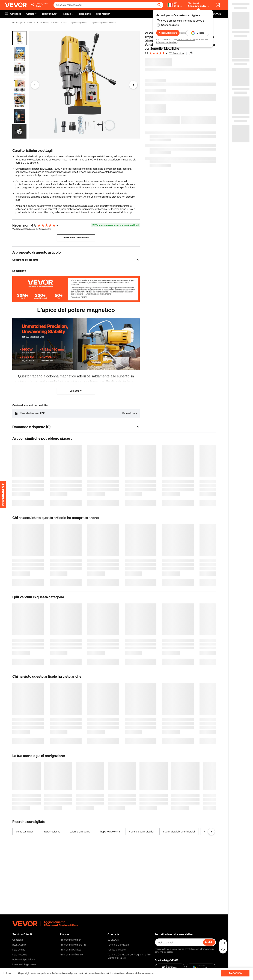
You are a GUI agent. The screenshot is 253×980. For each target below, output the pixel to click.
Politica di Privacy (117, 950)
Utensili (29, 23)
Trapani (56, 23)
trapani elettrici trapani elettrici (179, 831)
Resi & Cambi (19, 945)
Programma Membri (71, 940)
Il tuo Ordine (19, 950)
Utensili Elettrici (43, 23)
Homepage (17, 23)
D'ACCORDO (235, 973)
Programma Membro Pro (73, 945)
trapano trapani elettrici (141, 831)
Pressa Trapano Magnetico (75, 23)
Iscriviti (209, 942)
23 (40, 229)
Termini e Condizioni (118, 945)
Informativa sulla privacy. (167, 42)
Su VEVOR (113, 940)
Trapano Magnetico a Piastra (103, 23)
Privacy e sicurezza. (145, 973)
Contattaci (18, 940)
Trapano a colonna (110, 831)
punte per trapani (25, 831)
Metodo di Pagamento (24, 964)
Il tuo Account (20, 954)
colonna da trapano (80, 831)
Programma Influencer (72, 954)
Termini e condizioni (186, 39)
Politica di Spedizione (24, 959)
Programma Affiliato (70, 950)
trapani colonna (52, 831)
